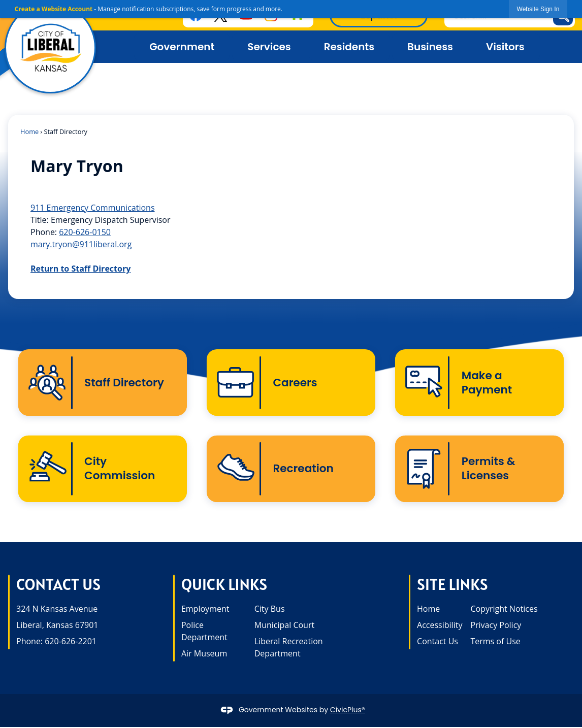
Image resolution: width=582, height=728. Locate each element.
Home (29, 131)
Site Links (452, 586)
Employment (205, 610)
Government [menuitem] (182, 47)
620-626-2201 (71, 642)
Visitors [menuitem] (505, 47)
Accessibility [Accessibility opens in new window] (440, 626)
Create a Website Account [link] (54, 9)
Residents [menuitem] (349, 47)
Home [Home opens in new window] (428, 610)
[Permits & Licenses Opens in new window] (480, 470)
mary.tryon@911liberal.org (81, 244)
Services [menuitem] (269, 47)
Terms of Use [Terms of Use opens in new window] (495, 642)
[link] (538, 9)
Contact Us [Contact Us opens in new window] (438, 642)
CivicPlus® (348, 711)
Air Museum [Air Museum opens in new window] (204, 654)
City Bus (270, 610)
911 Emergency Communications (93, 208)
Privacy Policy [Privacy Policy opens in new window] (496, 626)
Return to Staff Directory (80, 269)
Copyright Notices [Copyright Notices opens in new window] (504, 610)
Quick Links (224, 586)
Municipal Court (284, 626)
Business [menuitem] (430, 47)
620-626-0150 (85, 232)
